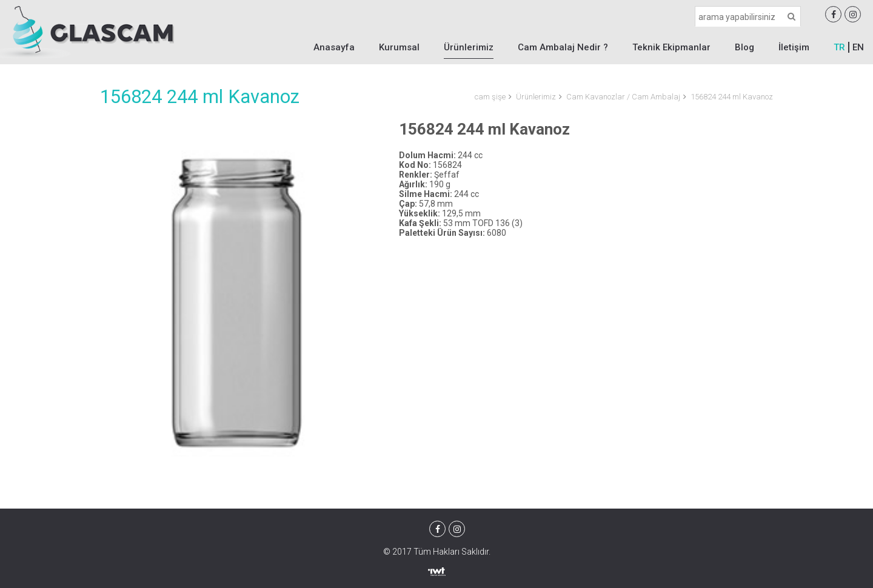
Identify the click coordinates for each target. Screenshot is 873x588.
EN (858, 47)
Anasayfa (334, 47)
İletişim (794, 47)
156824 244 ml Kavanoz (732, 97)
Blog (744, 47)
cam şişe (490, 97)
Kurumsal (399, 47)
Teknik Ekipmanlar (671, 47)
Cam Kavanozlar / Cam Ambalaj (623, 97)
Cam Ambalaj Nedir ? (563, 47)
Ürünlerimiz (469, 47)
